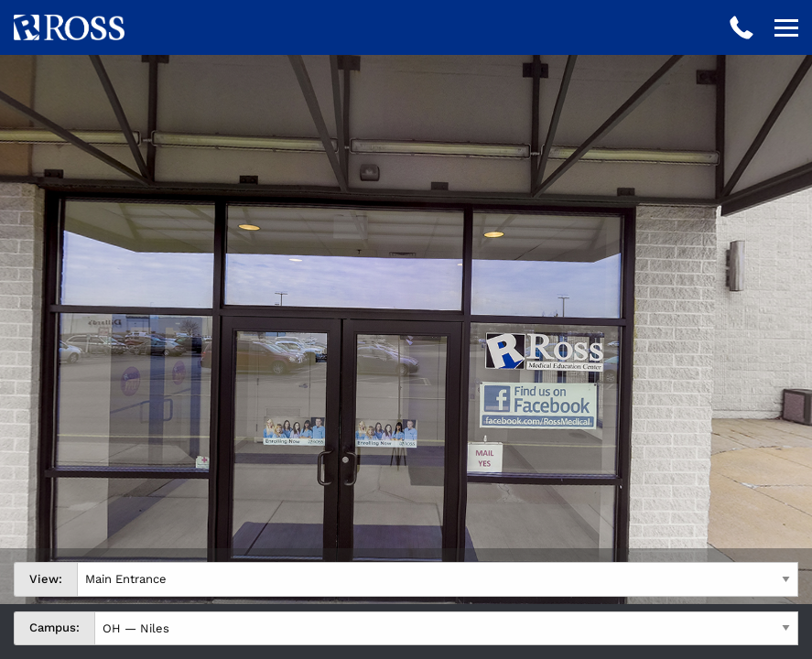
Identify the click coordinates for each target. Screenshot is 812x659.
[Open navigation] (786, 27)
